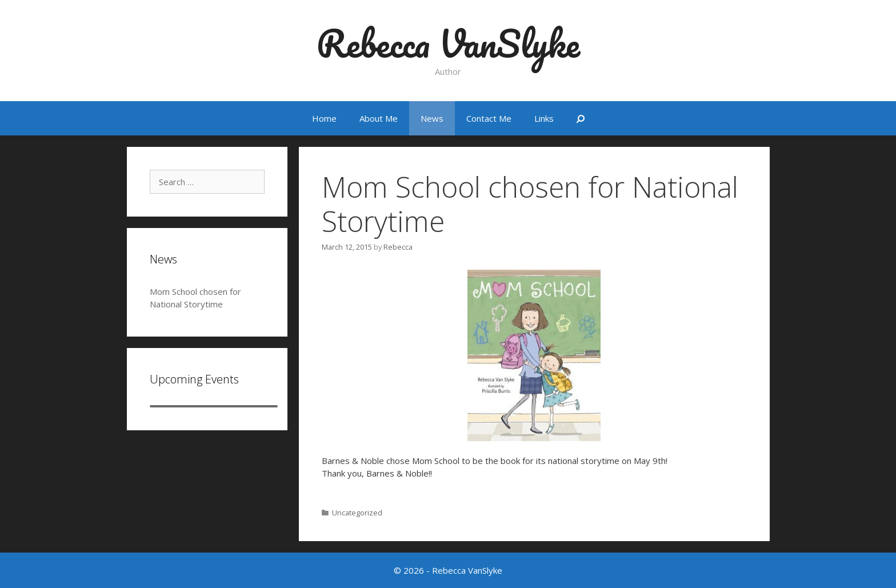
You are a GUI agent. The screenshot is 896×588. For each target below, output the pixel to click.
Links (544, 118)
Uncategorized (357, 513)
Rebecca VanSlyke (448, 43)
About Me (379, 118)
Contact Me (489, 118)
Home (324, 118)
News (432, 118)
